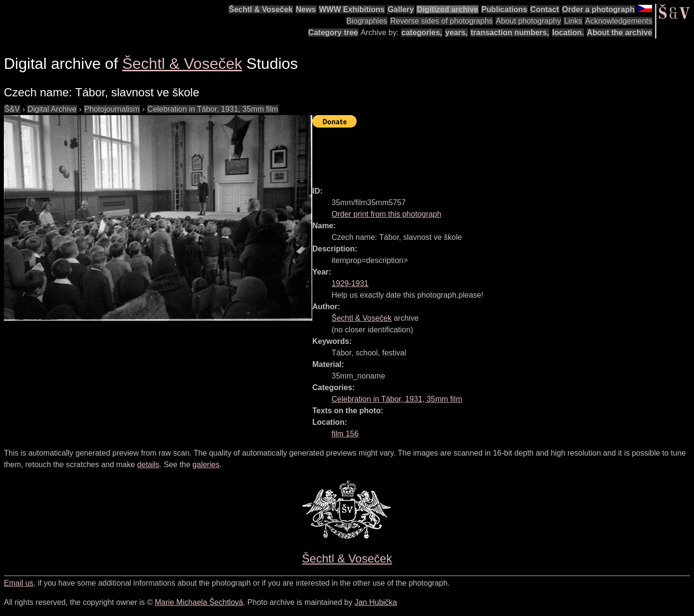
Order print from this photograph (387, 214)
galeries (206, 465)
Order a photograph (598, 9)
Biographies (367, 21)
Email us (19, 583)
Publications (504, 9)
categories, (422, 33)
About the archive (620, 33)
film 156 (345, 434)
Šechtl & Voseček (261, 9)
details (148, 465)
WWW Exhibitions (352, 9)
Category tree (333, 33)
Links (573, 21)
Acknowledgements (619, 21)
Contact (545, 9)
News (306, 9)
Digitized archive (447, 9)
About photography (528, 21)
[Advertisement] (488, 153)
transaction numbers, (510, 33)
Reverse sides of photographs (442, 21)
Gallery (400, 9)
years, (456, 33)
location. (568, 33)
